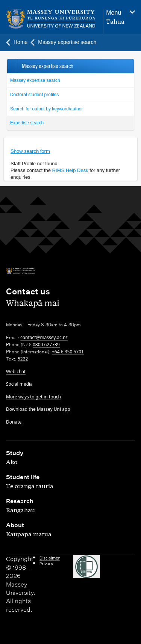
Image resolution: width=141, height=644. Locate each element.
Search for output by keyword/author (46, 109)
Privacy (46, 563)
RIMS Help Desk (70, 170)
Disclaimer (50, 558)
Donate (14, 422)
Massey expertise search (35, 80)
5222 (23, 359)
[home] (51, 19)
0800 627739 (46, 345)
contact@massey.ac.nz (44, 337)
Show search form (30, 151)
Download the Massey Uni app (38, 409)
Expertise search (27, 123)
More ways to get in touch (33, 397)
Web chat (16, 372)
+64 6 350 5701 (68, 352)
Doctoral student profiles (34, 95)
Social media (19, 384)
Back (12, 66)
